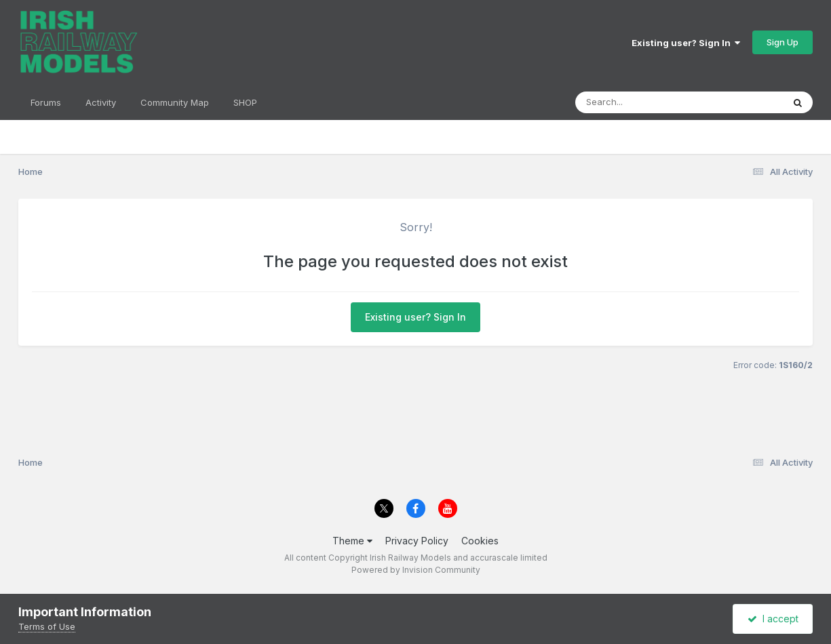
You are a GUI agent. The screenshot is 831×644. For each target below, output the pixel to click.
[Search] (642, 102)
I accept (773, 619)
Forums (46, 102)
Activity (101, 102)
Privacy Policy (417, 541)
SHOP (245, 102)
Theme (352, 541)
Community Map (175, 102)
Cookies (480, 541)
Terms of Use (47, 626)
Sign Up (782, 42)
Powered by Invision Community (416, 570)
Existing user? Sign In (686, 43)
